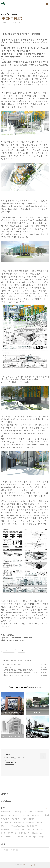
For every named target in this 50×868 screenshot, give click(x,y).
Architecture (14, 660)
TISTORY (25, 865)
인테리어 (46, 815)
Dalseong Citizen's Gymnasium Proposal (16, 675)
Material (26, 815)
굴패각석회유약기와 (24, 836)
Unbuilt (5, 826)
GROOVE (5, 667)
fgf (43, 829)
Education (6, 815)
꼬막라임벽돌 (7, 822)
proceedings (39, 836)
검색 (46, 850)
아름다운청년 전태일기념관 (11, 665)
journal (18, 822)
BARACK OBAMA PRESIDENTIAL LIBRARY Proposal (19, 672)
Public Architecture (31, 829)
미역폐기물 (13, 833)
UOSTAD (8, 754)
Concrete (40, 812)
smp (40, 822)
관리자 (33, 865)
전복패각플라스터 (30, 819)
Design (5, 660)
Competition (7, 812)
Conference (38, 833)
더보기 (46, 808)
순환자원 (19, 812)
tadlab (16, 815)
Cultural (29, 812)
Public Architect (18, 826)
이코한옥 (36, 815)
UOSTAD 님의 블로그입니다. (14, 758)
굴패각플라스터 (8, 836)
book (17, 829)
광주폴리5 (6, 819)
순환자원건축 (33, 826)
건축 (4, 833)
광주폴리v (16, 819)
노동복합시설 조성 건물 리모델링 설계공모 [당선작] (18, 670)
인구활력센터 (7, 829)
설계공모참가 (25, 833)
